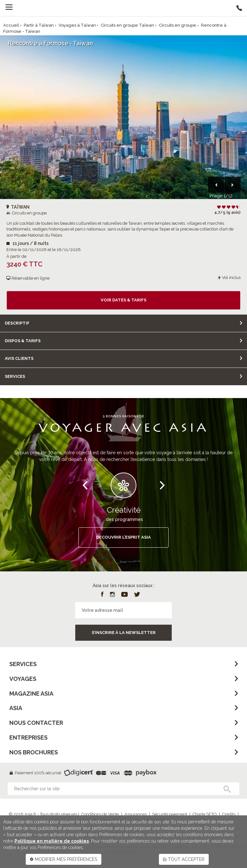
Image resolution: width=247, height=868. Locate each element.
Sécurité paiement (170, 814)
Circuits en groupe (178, 25)
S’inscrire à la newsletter (124, 633)
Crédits (229, 814)
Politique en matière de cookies (52, 841)
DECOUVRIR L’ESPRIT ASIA (123, 537)
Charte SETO (205, 814)
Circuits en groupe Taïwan (127, 25)
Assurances (136, 814)
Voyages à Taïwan (77, 25)
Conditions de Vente (100, 814)
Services (15, 376)
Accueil (11, 25)
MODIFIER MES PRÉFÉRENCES (64, 859)
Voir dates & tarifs (123, 300)
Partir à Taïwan (39, 25)
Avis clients (19, 358)
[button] (216, 185)
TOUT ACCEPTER (184, 859)
